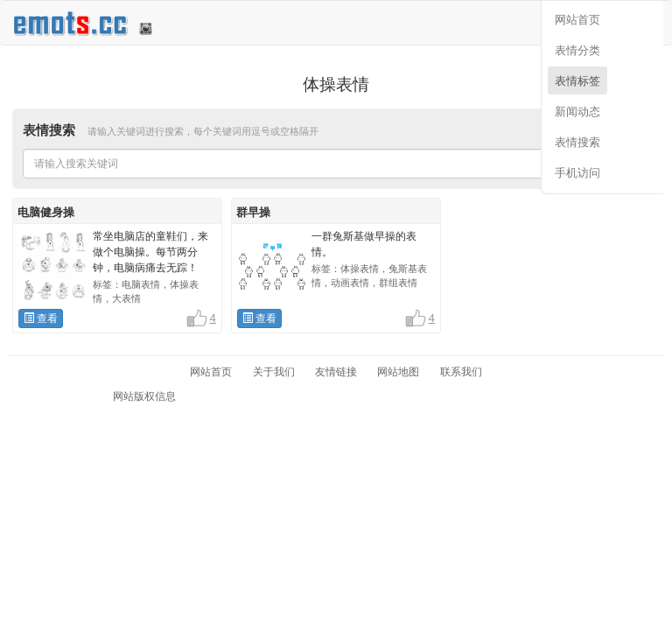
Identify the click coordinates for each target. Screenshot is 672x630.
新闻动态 (577, 112)
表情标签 (577, 81)
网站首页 (577, 20)
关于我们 (274, 372)
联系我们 (461, 372)
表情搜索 (577, 142)
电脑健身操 (46, 212)
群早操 (253, 212)
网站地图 (398, 372)
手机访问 (577, 173)
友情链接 (336, 372)
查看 (41, 318)
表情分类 (577, 50)
